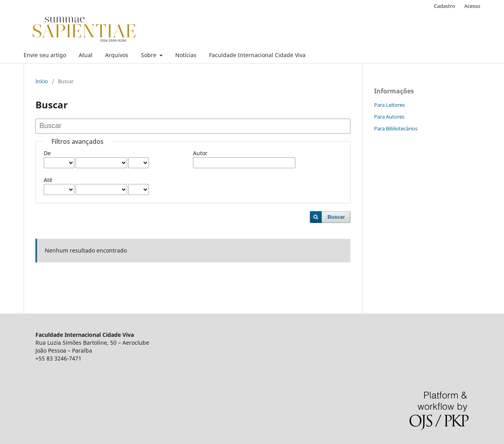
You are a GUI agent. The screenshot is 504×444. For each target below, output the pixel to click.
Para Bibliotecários (396, 128)
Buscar (336, 217)
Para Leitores (389, 105)
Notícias (186, 55)
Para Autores (389, 117)
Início (42, 81)
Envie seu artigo (45, 55)
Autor (200, 153)
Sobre (149, 55)
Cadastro (445, 6)
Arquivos (117, 55)
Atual (86, 55)
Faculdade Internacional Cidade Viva (257, 55)
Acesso (472, 6)
